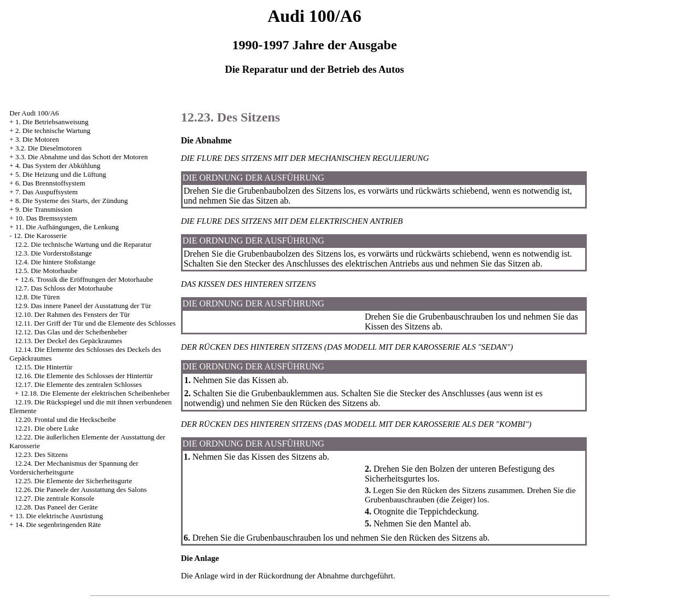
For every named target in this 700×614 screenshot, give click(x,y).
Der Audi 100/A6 (34, 113)
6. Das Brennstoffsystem (50, 183)
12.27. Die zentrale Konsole (54, 498)
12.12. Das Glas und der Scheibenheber (71, 332)
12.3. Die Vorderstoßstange (53, 253)
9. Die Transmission (44, 209)
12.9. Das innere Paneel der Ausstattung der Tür (83, 306)
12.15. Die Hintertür (43, 367)
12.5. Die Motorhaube (46, 271)
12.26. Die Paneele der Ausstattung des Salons (81, 490)
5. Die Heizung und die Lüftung (61, 174)
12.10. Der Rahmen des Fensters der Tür (72, 314)
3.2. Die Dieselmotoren (48, 148)
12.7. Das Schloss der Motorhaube (64, 288)
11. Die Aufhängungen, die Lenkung (67, 227)
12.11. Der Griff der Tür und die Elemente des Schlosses (95, 323)
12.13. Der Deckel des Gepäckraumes (68, 341)
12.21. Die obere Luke (47, 428)
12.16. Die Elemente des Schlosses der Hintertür (84, 376)
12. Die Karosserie (40, 236)
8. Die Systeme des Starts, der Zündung (72, 201)
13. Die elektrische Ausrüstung (59, 516)
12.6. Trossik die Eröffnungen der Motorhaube (87, 279)
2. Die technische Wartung (53, 131)
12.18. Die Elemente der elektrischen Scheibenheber (95, 393)
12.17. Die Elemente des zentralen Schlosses (78, 384)
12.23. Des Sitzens (41, 454)
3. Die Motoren (37, 139)
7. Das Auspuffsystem (46, 192)
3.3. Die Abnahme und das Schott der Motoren (81, 157)
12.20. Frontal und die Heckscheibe (65, 419)
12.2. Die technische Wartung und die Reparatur (83, 244)
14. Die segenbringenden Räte (58, 525)
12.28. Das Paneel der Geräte (56, 507)
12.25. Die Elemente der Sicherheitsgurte (73, 481)
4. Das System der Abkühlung (58, 166)
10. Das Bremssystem (46, 218)
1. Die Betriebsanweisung (52, 122)
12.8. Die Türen (37, 297)
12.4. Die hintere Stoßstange (55, 262)
